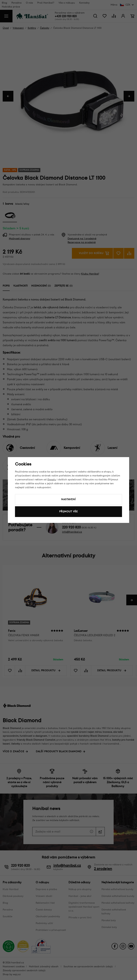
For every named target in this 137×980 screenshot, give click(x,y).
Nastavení (68, 499)
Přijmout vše (68, 512)
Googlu (52, 480)
